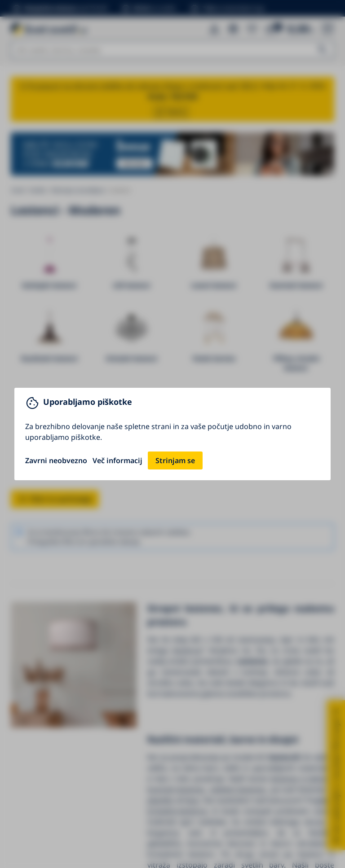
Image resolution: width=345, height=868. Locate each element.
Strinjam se (175, 460)
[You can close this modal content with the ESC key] (172, 434)
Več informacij (117, 460)
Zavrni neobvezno (56, 460)
